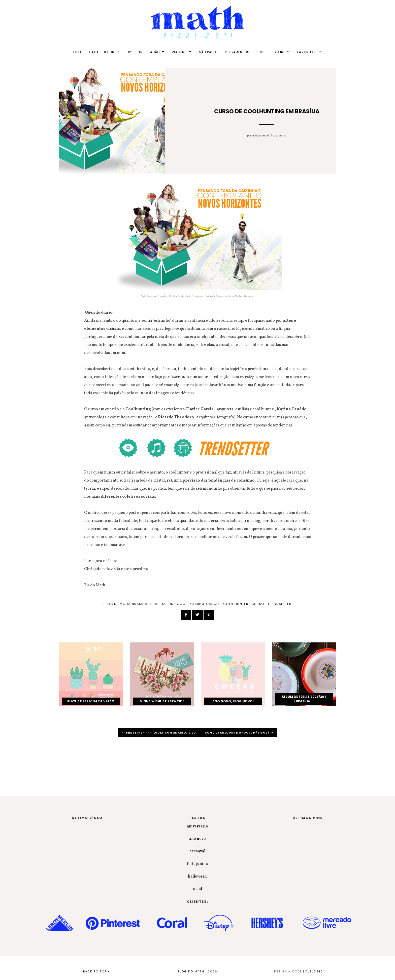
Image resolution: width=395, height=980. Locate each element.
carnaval (197, 851)
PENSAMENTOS (237, 52)
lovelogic (313, 971)
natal (197, 889)
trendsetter (279, 604)
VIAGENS (179, 52)
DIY (129, 52)
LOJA (78, 52)
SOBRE (279, 52)
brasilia (158, 604)
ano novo (197, 839)
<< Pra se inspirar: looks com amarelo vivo (159, 733)
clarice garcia (205, 604)
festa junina (197, 864)
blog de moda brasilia (125, 604)
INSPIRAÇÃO (149, 52)
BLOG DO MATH (191, 971)
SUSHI (262, 52)
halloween (197, 877)
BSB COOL (178, 604)
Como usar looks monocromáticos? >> (239, 733)
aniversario (197, 826)
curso (258, 604)
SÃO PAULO (208, 52)
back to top (97, 971)
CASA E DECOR (102, 52)
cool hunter (236, 604)
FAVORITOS (307, 52)
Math (266, 136)
